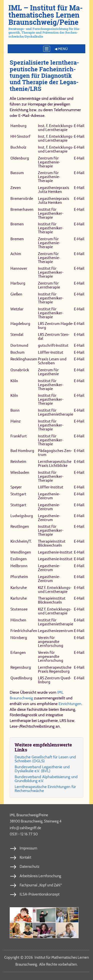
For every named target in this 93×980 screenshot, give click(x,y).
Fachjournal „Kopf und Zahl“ (41, 885)
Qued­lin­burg (21, 678)
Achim (16, 254)
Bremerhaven (22, 209)
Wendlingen (21, 552)
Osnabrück (20, 370)
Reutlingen (20, 526)
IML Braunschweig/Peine (29, 815)
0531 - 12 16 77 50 (24, 834)
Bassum (17, 173)
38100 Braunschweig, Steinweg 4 (36, 821)
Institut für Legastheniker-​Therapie (51, 213)
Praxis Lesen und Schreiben (52, 361)
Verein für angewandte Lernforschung (51, 642)
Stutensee (19, 609)
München (18, 620)
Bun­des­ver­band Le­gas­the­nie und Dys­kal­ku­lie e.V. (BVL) (42, 769)
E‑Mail (79, 126)
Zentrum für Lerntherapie (49, 285)
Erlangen (18, 652)
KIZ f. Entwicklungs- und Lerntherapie (55, 590)
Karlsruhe (19, 588)
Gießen (16, 294)
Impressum (28, 848)
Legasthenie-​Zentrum (49, 496)
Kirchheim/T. (21, 541)
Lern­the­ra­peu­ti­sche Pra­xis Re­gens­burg (55, 669)
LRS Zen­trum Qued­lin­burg (54, 680)
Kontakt (25, 857)
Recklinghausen (24, 359)
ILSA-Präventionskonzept (40, 894)
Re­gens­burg (21, 667)
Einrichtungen (70, 704)
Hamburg (18, 126)
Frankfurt (19, 436)
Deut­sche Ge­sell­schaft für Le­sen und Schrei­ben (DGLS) (45, 759)
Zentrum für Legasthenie (48, 372)
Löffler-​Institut (51, 487)
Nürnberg (19, 638)
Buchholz (18, 147)
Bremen (17, 224)
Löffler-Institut (51, 352)
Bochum (17, 352)
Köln (14, 381)
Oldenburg (20, 158)
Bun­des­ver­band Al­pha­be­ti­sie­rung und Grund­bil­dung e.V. (46, 779)
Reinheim (18, 462)
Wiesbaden (20, 472)
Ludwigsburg (22, 516)
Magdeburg (20, 324)
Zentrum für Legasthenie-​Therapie (49, 162)
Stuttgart (18, 494)
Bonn (15, 410)
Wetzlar (17, 309)
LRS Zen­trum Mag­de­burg (56, 326)
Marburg (18, 283)
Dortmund (19, 345)
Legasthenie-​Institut (55, 552)
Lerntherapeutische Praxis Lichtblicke (55, 464)
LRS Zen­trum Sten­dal (54, 336)
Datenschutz (30, 867)
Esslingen (19, 559)
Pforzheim (19, 577)
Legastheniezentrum (56, 631)
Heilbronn (19, 566)
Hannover (19, 269)
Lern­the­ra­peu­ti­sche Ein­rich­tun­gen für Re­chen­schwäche (45, 789)
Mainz (15, 421)
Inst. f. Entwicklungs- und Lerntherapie (56, 128)
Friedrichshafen (24, 631)
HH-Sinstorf (20, 136)
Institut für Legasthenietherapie (56, 412)
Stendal (17, 334)
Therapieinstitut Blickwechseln (52, 543)
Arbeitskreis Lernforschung (40, 876)
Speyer (16, 487)
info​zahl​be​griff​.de (25, 828)
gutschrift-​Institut (53, 345)
